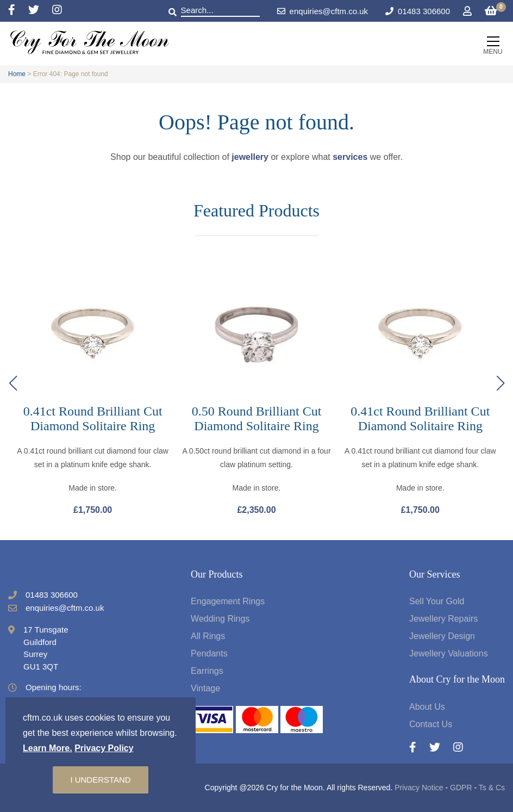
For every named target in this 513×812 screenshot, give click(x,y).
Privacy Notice (419, 788)
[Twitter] (40, 11)
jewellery (250, 157)
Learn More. (48, 748)
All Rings (208, 636)
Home (17, 74)
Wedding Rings (220, 619)
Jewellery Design (442, 636)
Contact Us (431, 724)
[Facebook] (18, 11)
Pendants (209, 653)
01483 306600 (424, 11)
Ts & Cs (492, 788)
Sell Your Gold (437, 601)
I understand (100, 780)
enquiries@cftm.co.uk (323, 11)
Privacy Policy (104, 748)
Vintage (205, 688)
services (350, 157)
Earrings (207, 671)
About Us (427, 707)
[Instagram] (57, 11)
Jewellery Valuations (449, 653)
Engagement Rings (228, 601)
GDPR (461, 788)
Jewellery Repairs (443, 619)
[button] (500, 383)
